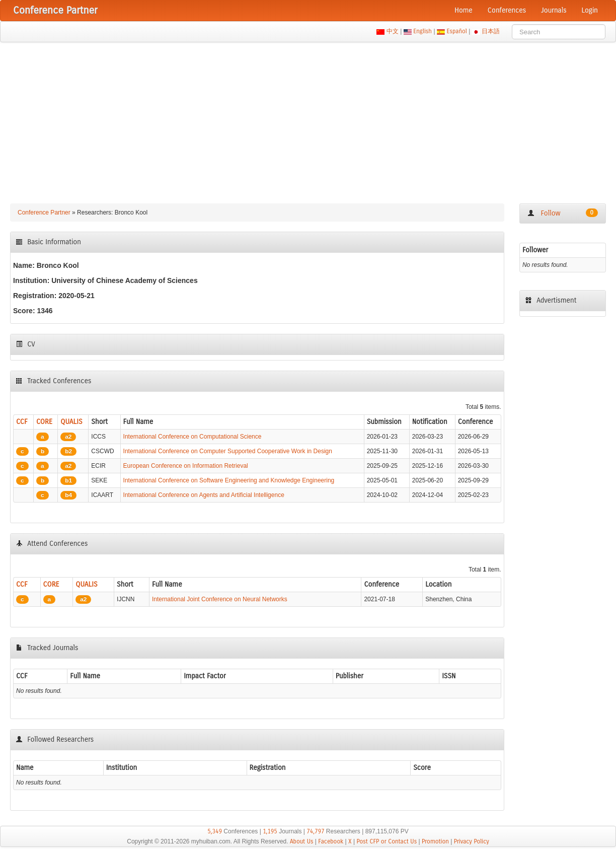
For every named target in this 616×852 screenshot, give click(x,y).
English (423, 31)
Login (590, 10)
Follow (563, 213)
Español (457, 31)
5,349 (215, 831)
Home (464, 10)
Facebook (331, 841)
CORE (44, 422)
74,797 (315, 831)
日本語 (491, 31)
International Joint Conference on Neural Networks (220, 599)
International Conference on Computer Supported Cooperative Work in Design (228, 451)
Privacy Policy (472, 841)
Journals (554, 10)
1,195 (270, 831)
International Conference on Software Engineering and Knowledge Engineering (229, 480)
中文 (392, 31)
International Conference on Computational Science (192, 437)
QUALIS (71, 422)
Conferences (507, 10)
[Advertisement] (308, 118)
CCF (22, 422)
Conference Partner (44, 212)
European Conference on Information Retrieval (186, 466)
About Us (302, 841)
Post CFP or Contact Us (387, 841)
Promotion (435, 841)
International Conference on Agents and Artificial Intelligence (204, 495)
